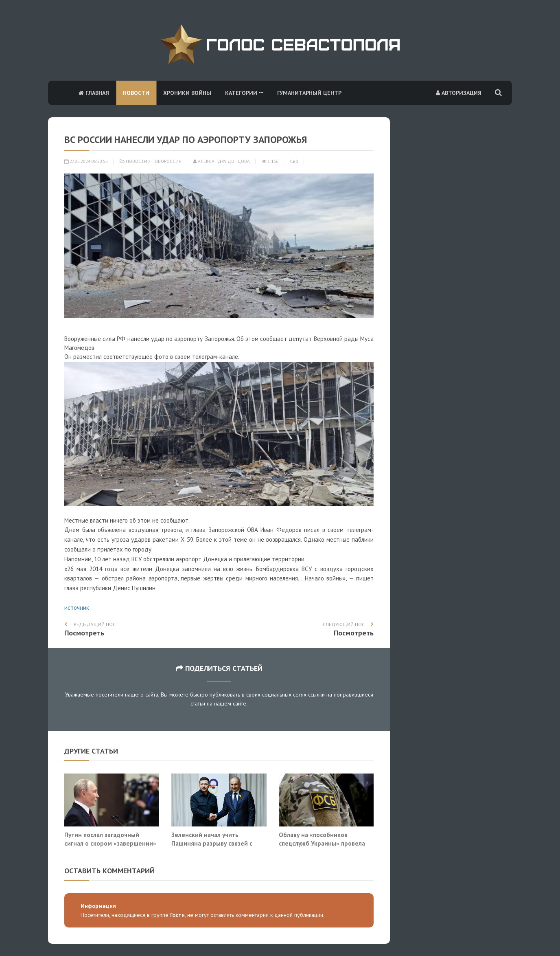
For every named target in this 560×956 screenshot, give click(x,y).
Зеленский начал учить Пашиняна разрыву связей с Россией (212, 843)
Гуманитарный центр (309, 93)
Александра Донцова (222, 161)
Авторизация (459, 93)
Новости (136, 93)
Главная (94, 93)
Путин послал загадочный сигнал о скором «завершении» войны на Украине (110, 843)
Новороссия (166, 161)
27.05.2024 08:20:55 (86, 161)
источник (77, 608)
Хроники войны (187, 93)
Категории (244, 93)
